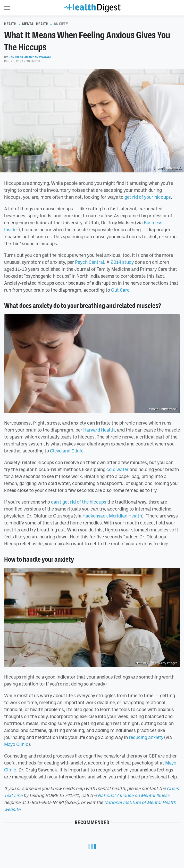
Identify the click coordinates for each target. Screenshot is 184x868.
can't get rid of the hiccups (79, 502)
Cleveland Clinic (67, 451)
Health (10, 24)
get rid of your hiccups (148, 197)
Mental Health (35, 24)
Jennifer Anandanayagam (30, 57)
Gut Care (120, 290)
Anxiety (61, 24)
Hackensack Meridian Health (112, 516)
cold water (118, 469)
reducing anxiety (146, 737)
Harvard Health (99, 430)
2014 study (122, 262)
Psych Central (90, 262)
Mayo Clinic (16, 744)
